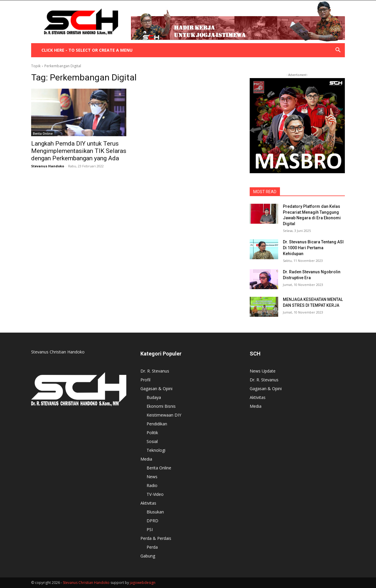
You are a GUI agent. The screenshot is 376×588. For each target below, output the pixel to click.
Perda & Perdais (156, 538)
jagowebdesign (143, 583)
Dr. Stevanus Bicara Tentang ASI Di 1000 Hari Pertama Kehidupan (313, 248)
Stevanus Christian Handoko (86, 583)
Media (146, 459)
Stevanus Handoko (48, 166)
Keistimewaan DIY (164, 415)
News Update (263, 371)
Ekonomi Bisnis (161, 406)
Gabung (148, 556)
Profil (145, 380)
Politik (152, 433)
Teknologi (156, 450)
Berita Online (43, 134)
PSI (150, 529)
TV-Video (155, 494)
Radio (152, 485)
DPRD (152, 521)
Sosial (152, 441)
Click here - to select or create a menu (87, 50)
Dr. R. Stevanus (155, 371)
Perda (152, 547)
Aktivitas (148, 503)
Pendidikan (157, 424)
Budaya (154, 397)
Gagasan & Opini (156, 389)
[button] (338, 51)
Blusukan (155, 512)
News (152, 477)
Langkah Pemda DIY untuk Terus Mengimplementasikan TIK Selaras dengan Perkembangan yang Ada (79, 151)
